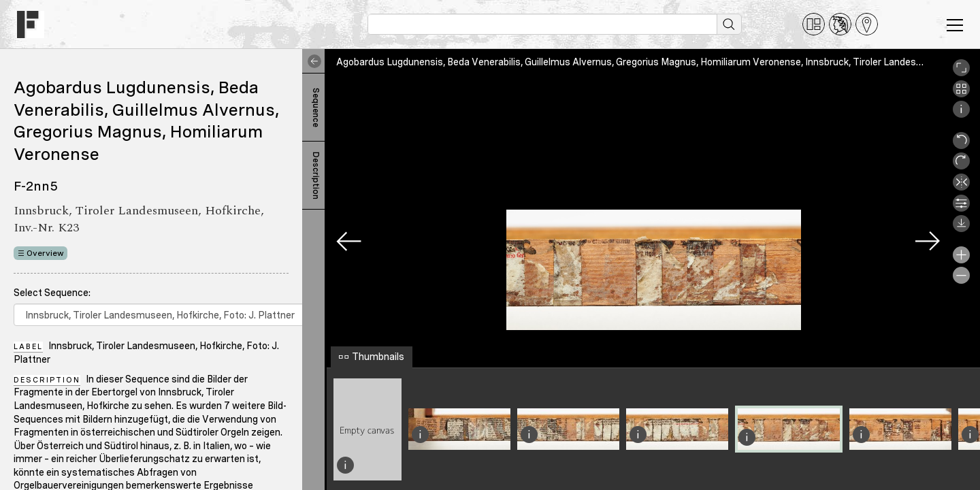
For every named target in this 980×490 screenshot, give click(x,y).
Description (316, 176)
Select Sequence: (52, 293)
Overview (45, 253)
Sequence (316, 108)
